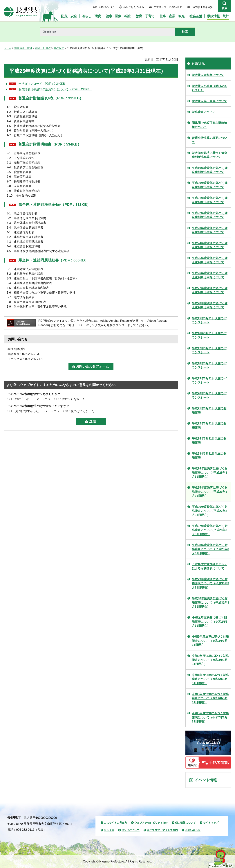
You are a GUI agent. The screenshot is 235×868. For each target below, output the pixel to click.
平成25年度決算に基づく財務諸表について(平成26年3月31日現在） (210, 492)
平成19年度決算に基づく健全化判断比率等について (210, 170)
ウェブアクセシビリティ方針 (151, 823)
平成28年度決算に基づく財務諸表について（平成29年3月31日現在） (210, 549)
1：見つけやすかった (25, 411)
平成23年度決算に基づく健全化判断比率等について (210, 230)
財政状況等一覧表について (209, 101)
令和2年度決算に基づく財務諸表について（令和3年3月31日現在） (210, 641)
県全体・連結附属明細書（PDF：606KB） (53, 260)
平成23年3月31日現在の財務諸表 (209, 456)
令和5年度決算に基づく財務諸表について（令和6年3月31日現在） (210, 698)
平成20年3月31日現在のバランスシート (209, 395)
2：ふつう (44, 399)
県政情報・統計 (23, 48)
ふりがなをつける (134, 7)
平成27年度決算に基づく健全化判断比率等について (210, 290)
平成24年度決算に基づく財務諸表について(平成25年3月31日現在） (210, 473)
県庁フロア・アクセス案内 (162, 830)
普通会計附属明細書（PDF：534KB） (50, 144)
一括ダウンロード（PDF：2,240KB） (43, 84)
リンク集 (109, 830)
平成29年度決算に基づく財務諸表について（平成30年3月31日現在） (210, 583)
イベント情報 (206, 780)
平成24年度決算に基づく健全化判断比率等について (210, 245)
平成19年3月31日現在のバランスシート (209, 380)
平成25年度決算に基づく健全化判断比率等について (210, 260)
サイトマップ (211, 823)
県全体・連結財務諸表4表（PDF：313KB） (54, 205)
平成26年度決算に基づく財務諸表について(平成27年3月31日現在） (210, 511)
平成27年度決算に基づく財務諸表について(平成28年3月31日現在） (210, 530)
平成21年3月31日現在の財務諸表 (209, 410)
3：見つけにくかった (80, 411)
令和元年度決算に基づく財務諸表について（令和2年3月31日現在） (210, 622)
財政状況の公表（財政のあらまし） (209, 88)
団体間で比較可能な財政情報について (209, 125)
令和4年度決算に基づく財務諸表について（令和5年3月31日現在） (210, 679)
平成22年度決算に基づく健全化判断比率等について (210, 215)
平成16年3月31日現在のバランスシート (209, 335)
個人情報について (185, 823)
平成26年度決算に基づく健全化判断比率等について (210, 275)
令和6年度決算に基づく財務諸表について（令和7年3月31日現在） (210, 717)
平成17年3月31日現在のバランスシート (209, 350)
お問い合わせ (193, 830)
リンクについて (131, 830)
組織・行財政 (43, 48)
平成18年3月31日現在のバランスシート (209, 365)
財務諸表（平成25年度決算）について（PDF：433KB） (55, 89)
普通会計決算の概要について (209, 140)
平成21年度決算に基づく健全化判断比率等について (210, 200)
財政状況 (59, 48)
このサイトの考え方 (115, 823)
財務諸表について (204, 112)
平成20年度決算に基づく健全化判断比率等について (210, 185)
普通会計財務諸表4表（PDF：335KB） (51, 98)
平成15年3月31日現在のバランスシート (209, 320)
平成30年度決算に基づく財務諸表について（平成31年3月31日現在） (210, 602)
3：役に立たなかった (72, 399)
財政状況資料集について (208, 75)
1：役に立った (20, 399)
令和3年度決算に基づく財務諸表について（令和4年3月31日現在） (210, 660)
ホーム (8, 48)
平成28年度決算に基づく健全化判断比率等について (210, 305)
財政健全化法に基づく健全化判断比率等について (209, 155)
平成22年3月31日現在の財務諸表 (209, 425)
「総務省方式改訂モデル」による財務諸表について (209, 566)
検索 (225, 8)
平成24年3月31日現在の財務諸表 (209, 441)
